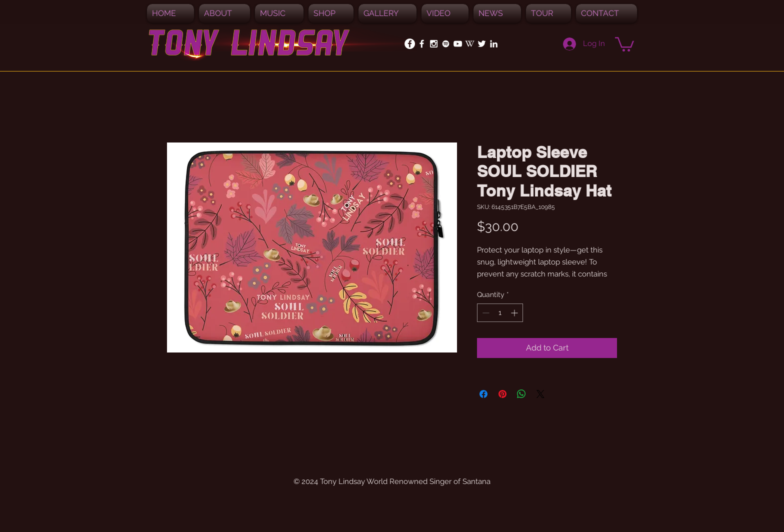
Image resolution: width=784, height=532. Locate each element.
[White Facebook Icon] (422, 44)
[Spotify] (446, 44)
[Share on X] (540, 394)
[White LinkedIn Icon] (494, 44)
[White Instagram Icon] (434, 44)
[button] (279, 13)
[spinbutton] (500, 313)
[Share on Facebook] (483, 394)
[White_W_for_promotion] (470, 44)
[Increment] (515, 313)
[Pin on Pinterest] (502, 394)
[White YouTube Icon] (458, 44)
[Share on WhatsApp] (521, 394)
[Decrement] (485, 313)
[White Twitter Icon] (482, 44)
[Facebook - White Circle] (410, 44)
